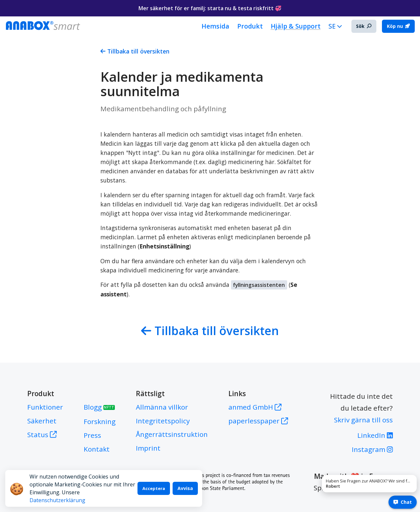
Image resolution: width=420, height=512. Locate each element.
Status (42, 435)
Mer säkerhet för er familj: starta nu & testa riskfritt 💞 (210, 8)
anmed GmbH (255, 407)
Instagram (372, 449)
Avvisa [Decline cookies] (185, 492)
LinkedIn (375, 435)
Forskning (100, 421)
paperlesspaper (258, 421)
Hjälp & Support (296, 26)
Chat (403, 502)
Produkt (250, 26)
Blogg (99, 407)
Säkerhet (42, 421)
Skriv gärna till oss (363, 420)
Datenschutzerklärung (109, 500)
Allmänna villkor (162, 407)
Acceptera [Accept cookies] (154, 492)
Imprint (148, 448)
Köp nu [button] (398, 26)
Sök (364, 26)
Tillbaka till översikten (135, 51)
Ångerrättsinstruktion (172, 434)
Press (92, 435)
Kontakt (97, 449)
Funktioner (45, 407)
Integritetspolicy (163, 421)
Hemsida (215, 26)
